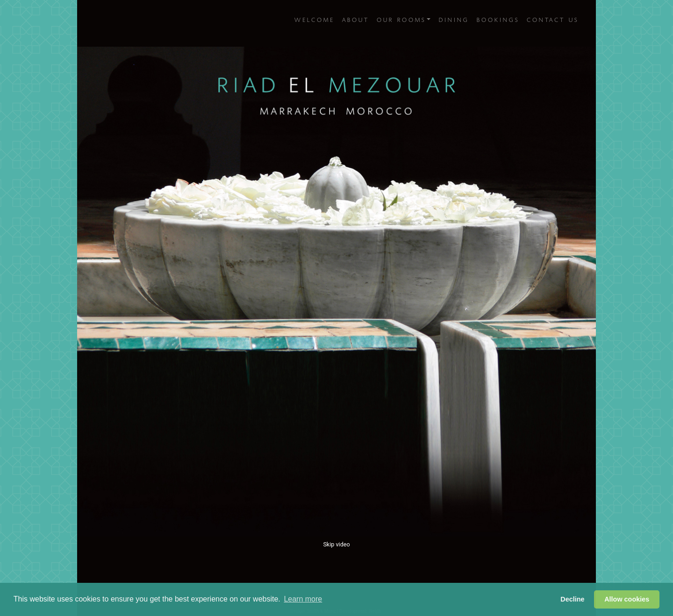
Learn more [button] (303, 599)
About (355, 17)
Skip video (336, 544)
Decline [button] (572, 599)
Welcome (314, 17)
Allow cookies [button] (627, 599)
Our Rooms (400, 17)
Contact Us (552, 17)
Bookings (497, 17)
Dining (453, 17)
